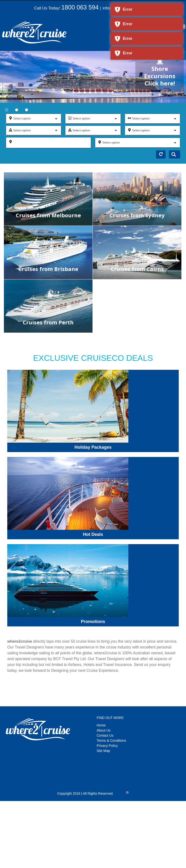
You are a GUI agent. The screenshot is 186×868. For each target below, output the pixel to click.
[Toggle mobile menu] (183, 27)
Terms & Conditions (111, 741)
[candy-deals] (68, 459)
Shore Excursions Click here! (160, 73)
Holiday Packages (93, 447)
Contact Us (105, 735)
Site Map (103, 751)
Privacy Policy (107, 746)
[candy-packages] (68, 372)
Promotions (93, 622)
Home (101, 725)
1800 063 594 (80, 7)
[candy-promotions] (68, 546)
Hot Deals (93, 534)
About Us (104, 730)
